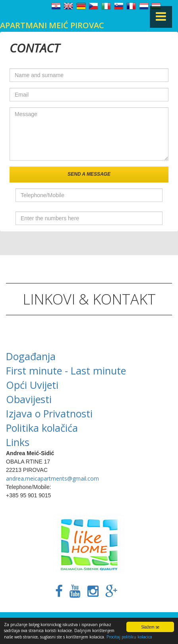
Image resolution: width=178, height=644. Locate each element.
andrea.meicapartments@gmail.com (52, 478)
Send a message (89, 174)
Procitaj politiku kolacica (129, 637)
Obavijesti (29, 399)
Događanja (31, 356)
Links (18, 442)
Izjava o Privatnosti (49, 413)
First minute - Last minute (66, 370)
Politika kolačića (42, 428)
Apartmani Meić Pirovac (52, 25)
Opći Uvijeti (32, 385)
